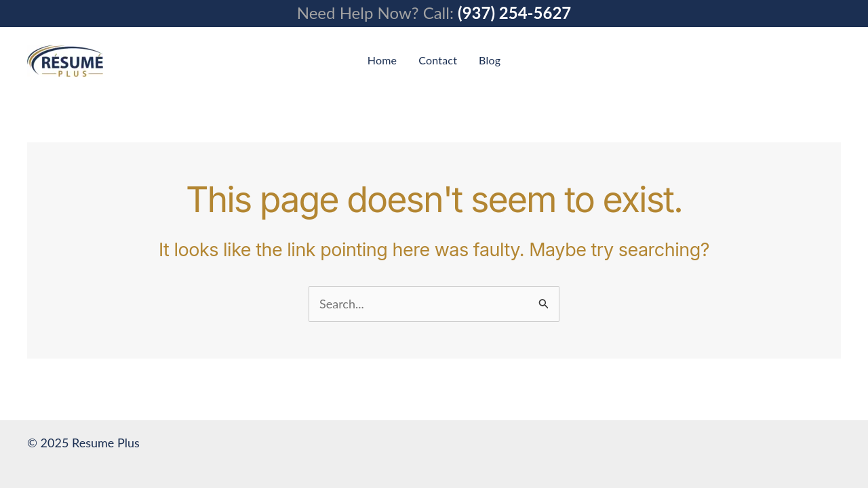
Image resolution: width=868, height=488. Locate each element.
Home (382, 60)
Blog (490, 60)
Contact (438, 60)
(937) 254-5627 (514, 13)
